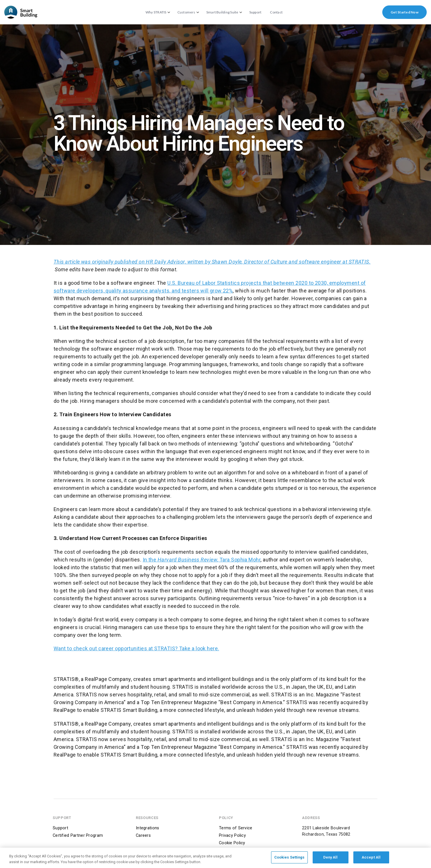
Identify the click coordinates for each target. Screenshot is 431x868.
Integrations (147, 828)
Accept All (371, 860)
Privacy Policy (232, 835)
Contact (276, 12)
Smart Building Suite (222, 12)
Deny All (331, 860)
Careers (143, 835)
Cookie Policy (232, 843)
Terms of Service (236, 828)
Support (255, 12)
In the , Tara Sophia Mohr (202, 560)
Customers (186, 12)
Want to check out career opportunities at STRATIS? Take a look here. (136, 648)
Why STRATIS (156, 12)
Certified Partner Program (78, 835)
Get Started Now (404, 12)
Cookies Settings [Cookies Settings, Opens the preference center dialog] (289, 860)
